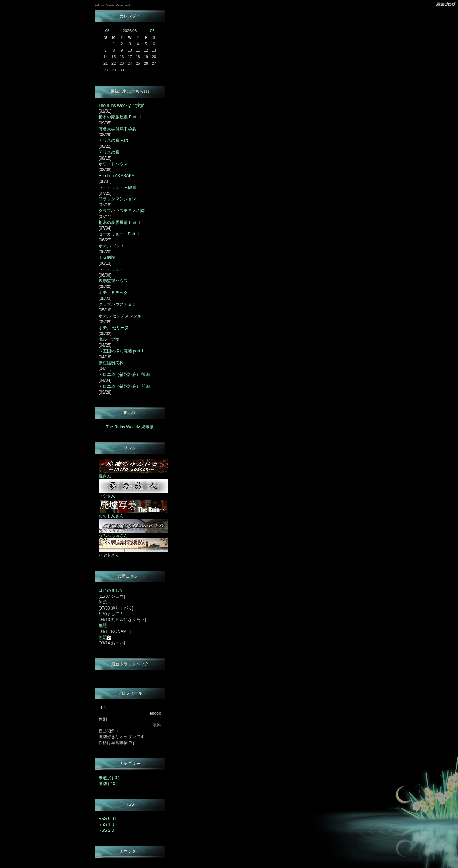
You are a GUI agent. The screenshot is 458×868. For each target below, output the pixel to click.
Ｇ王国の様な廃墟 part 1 (121, 351)
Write (110, 5)
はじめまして (111, 590)
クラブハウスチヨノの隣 (122, 211)
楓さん (133, 474)
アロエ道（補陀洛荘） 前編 (124, 386)
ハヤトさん (133, 553)
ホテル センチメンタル (120, 316)
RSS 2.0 (106, 830)
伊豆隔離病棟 (111, 363)
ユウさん (133, 494)
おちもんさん (133, 514)
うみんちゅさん (133, 534)
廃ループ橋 (109, 339)
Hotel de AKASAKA (117, 176)
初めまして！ (111, 614)
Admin (100, 5)
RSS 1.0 (106, 824)
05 (107, 31)
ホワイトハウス (113, 164)
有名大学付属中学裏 (117, 129)
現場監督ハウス (113, 281)
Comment (123, 5)
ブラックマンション (117, 199)
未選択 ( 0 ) (109, 778)
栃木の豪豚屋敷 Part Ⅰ (120, 223)
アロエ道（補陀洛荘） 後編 (124, 374)
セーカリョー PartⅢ (118, 187)
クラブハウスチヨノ (117, 304)
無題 (103, 602)
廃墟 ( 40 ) (108, 784)
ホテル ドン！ (112, 246)
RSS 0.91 (107, 819)
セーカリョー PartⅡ (119, 234)
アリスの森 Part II (115, 140)
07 (152, 31)
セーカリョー (111, 269)
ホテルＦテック (113, 293)
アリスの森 (109, 152)
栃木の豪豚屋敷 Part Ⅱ (120, 117)
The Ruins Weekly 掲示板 (130, 427)
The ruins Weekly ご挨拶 (122, 106)
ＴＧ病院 (107, 257)
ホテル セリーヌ (114, 328)
